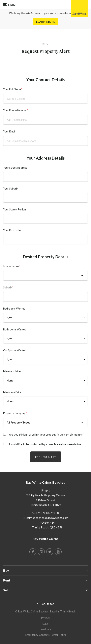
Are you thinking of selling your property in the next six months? (46, 435)
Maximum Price (12, 392)
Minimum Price (12, 371)
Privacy (46, 618)
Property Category (14, 413)
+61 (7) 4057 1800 (47, 513)
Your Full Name (12, 89)
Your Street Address (15, 168)
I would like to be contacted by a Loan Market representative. (45, 444)
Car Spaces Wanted (15, 350)
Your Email (9, 131)
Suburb (7, 287)
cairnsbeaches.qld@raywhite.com (47, 518)
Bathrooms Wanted (15, 329)
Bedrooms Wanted (14, 309)
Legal (45, 623)
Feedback (46, 629)
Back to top (48, 604)
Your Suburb (10, 189)
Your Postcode (12, 230)
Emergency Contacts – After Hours (46, 635)
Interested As (11, 266)
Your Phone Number (15, 110)
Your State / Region (14, 209)
